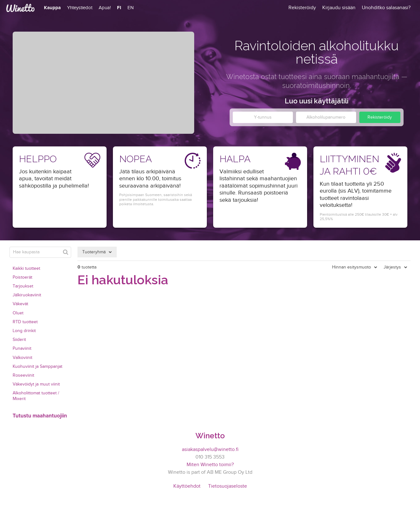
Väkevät (20, 304)
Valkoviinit (22, 358)
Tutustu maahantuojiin (40, 416)
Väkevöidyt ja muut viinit (36, 384)
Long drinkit (24, 331)
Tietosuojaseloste (228, 486)
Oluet (18, 313)
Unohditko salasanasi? (386, 8)
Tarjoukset (23, 286)
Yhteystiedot (80, 8)
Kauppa (52, 8)
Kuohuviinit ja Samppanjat (37, 367)
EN (131, 8)
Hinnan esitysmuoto (352, 267)
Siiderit (19, 340)
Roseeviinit (23, 375)
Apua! (105, 8)
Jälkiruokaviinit (27, 295)
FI (119, 8)
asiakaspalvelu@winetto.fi (210, 450)
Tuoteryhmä (94, 252)
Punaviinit (22, 349)
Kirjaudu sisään (339, 8)
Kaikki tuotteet (26, 268)
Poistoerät (22, 277)
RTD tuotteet (25, 322)
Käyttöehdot (187, 486)
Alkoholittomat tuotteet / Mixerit (36, 396)
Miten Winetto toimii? (210, 465)
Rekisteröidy (380, 117)
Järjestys (392, 267)
